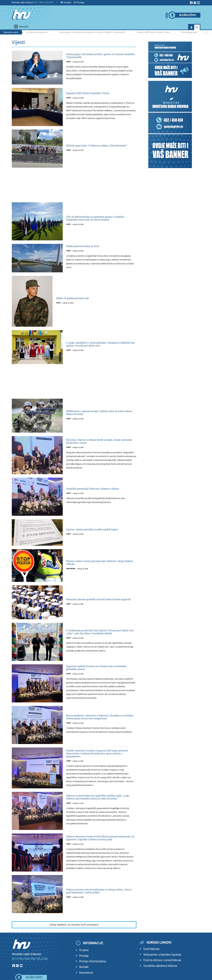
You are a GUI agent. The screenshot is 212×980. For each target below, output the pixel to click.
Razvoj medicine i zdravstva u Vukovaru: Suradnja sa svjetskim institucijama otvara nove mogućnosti (99, 719)
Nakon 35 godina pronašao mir (80, 298)
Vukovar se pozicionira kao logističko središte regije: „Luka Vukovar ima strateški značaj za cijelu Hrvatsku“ (100, 801)
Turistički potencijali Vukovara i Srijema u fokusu (99, 489)
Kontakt (66, 2)
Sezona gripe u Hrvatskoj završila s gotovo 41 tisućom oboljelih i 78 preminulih (94, 32)
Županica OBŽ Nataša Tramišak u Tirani (155, 32)
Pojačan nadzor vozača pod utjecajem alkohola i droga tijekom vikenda (95, 563)
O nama (84, 959)
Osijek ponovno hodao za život (90, 246)
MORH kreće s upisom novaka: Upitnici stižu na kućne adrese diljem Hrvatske (101, 413)
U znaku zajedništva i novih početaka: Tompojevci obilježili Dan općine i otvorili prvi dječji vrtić (99, 344)
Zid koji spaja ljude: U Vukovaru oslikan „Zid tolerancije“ (100, 146)
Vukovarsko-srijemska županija (162, 963)
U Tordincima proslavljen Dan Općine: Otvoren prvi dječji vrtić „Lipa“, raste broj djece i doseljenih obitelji (98, 632)
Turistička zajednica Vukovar (160, 974)
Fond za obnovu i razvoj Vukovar (162, 969)
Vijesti (69, 63)
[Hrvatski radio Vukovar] (21, 15)
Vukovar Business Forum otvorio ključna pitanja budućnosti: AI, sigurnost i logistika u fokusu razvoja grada (101, 845)
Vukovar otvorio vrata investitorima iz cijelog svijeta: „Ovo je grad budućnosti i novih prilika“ (101, 899)
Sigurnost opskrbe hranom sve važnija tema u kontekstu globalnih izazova (100, 669)
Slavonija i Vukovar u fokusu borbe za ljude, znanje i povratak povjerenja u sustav (100, 441)
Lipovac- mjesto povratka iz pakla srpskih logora (98, 529)
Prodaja (79, 2)
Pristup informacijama (93, 970)
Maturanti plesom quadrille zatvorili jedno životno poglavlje (99, 599)
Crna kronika (71, 570)
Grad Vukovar (151, 957)
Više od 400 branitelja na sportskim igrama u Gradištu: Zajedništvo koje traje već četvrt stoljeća (101, 218)
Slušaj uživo (187, 15)
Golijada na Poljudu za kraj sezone (35, 32)
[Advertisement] (74, 187)
